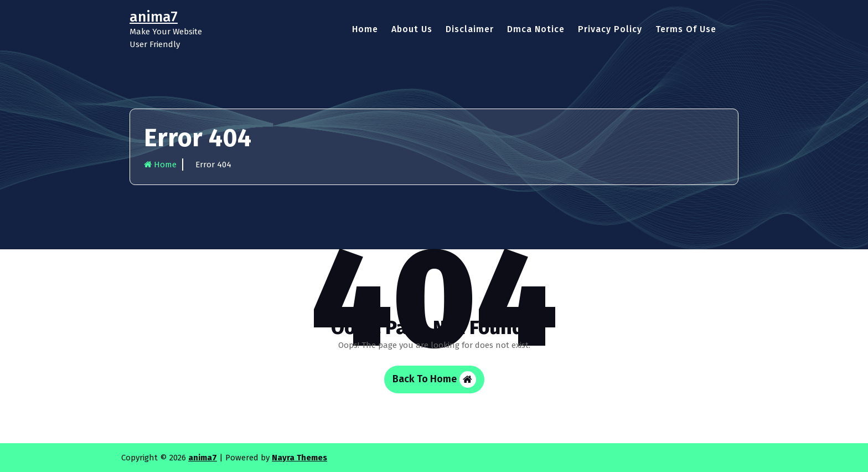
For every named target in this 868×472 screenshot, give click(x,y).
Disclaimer (470, 29)
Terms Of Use (686, 29)
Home (365, 29)
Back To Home (434, 379)
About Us (412, 29)
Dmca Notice (536, 29)
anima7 (203, 458)
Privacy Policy (610, 29)
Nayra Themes (299, 458)
